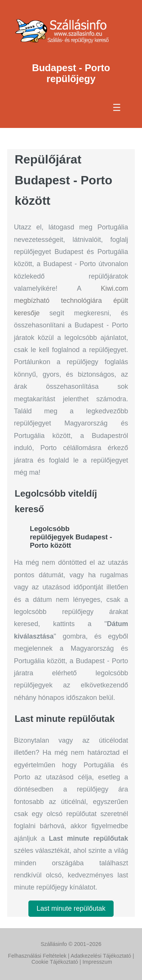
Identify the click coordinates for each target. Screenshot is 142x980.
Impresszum (97, 962)
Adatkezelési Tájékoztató (101, 956)
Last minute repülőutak (71, 908)
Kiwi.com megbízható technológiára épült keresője (71, 301)
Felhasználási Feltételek (37, 956)
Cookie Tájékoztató (55, 962)
